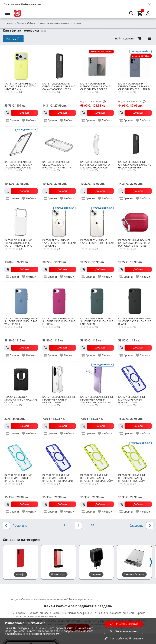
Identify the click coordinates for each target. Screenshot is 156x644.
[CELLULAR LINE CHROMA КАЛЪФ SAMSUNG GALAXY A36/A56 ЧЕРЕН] (59, 65)
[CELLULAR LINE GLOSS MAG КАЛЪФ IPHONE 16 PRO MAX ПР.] (59, 143)
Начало (8, 23)
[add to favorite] (29, 120)
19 (92, 525)
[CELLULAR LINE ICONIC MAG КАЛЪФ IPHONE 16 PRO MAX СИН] (59, 456)
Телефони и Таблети (25, 23)
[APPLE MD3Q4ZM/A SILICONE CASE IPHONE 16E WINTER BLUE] (21, 300)
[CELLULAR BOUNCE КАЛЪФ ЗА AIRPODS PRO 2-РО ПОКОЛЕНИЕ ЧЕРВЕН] (135, 221)
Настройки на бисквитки (123, 638)
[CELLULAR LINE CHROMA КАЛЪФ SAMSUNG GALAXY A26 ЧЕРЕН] (135, 143)
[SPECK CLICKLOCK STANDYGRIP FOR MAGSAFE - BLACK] (21, 378)
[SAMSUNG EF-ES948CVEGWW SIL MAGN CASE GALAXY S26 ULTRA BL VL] (135, 65)
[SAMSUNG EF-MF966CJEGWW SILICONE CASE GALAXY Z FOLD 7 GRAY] (97, 65)
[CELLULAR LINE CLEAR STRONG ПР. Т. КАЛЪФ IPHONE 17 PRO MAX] (21, 221)
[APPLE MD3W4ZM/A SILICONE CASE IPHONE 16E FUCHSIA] (59, 300)
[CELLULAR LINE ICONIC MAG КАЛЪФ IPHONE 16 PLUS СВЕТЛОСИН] (21, 456)
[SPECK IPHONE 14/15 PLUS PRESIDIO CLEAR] (97, 221)
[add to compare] (12, 120)
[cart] (140, 13)
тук (58, 634)
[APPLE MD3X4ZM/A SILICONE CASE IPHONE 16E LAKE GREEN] (97, 300)
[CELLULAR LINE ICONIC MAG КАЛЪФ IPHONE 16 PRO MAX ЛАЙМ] (97, 456)
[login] (148, 13)
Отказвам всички (124, 631)
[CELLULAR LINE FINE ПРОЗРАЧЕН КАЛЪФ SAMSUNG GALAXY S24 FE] (97, 378)
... (71, 525)
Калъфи (76, 23)
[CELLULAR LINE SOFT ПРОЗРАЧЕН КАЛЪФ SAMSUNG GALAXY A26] (97, 143)
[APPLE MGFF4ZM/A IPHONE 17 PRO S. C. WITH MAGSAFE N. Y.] (21, 65)
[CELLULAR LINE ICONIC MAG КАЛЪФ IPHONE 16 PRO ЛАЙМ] (135, 456)
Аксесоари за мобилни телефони (53, 23)
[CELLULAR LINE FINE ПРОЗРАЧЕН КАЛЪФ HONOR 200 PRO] (59, 378)
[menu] (8, 13)
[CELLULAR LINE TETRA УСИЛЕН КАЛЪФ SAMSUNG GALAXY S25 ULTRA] (21, 143)
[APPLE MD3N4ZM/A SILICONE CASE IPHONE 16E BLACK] (135, 300)
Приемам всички (123, 624)
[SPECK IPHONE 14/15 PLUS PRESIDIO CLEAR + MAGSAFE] (59, 221)
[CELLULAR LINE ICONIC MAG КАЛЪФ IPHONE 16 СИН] (135, 378)
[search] (131, 13)
